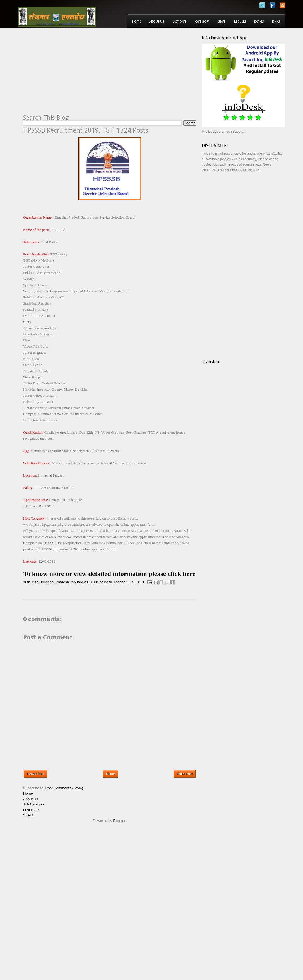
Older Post (185, 774)
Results (240, 22)
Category (202, 22)
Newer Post (35, 774)
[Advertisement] (70, 74)
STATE (29, 815)
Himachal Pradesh (54, 582)
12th (35, 582)
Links (276, 22)
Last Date (180, 22)
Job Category (34, 804)
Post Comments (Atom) (64, 788)
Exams (259, 22)
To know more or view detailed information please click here (109, 574)
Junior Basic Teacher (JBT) (115, 582)
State (222, 22)
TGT (141, 582)
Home (136, 22)
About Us (157, 22)
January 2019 (81, 582)
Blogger (119, 821)
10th (27, 582)
